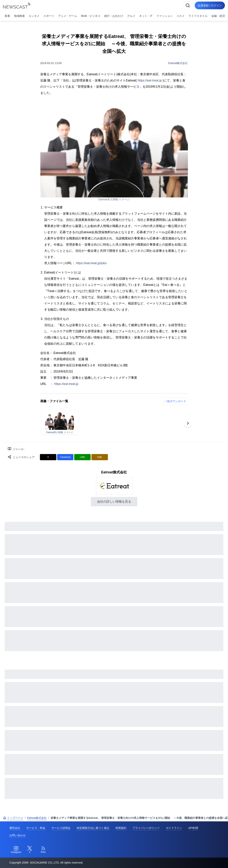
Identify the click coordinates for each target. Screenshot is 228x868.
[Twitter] (30, 850)
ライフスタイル (198, 16)
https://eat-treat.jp (150, 80)
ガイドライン (174, 828)
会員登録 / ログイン (210, 5)
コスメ (181, 16)
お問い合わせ (17, 835)
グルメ (131, 16)
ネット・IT (146, 16)
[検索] (188, 5)
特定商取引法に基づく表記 (93, 828)
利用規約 (121, 828)
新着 (7, 16)
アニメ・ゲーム (68, 16)
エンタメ (34, 16)
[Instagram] (16, 850)
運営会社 (15, 828)
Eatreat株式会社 (178, 63)
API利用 (193, 828)
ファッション (164, 16)
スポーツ (49, 16)
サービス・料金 (36, 828)
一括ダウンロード (175, 401)
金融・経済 (218, 16)
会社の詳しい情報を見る (114, 502)
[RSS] (43, 850)
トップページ (13, 818)
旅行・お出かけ (114, 16)
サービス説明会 (61, 828)
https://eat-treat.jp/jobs (91, 263)
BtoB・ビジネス (91, 16)
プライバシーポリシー (146, 828)
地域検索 (19, 16)
